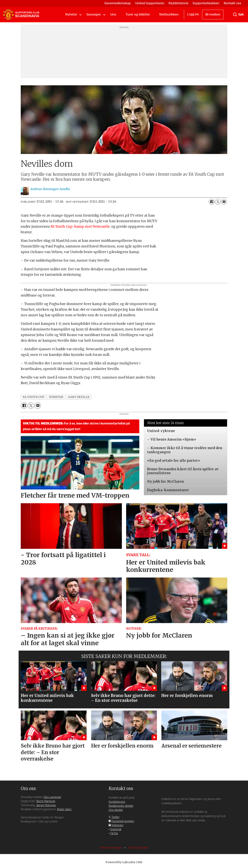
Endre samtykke (138, 848)
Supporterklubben (206, 3)
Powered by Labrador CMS (124, 862)
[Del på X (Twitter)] (218, 202)
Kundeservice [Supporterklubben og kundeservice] (117, 802)
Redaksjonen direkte (121, 806)
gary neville (79, 397)
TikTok (114, 833)
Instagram (118, 825)
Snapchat (116, 829)
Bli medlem (213, 15)
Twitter (115, 817)
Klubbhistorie (178, 3)
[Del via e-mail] (224, 202)
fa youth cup (34, 397)
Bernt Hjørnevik (46, 801)
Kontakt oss (232, 3)
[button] (220, 677)
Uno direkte (116, 810)
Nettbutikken (169, 14)
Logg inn (193, 14)
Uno (113, 14)
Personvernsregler (111, 848)
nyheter (56, 397)
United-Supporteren (150, 3)
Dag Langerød (52, 797)
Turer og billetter (138, 14)
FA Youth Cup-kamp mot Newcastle (80, 227)
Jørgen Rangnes (46, 805)
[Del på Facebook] (212, 202)
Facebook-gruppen (123, 821)
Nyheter (71, 14)
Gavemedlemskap (118, 3)
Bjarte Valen (64, 809)
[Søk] (235, 15)
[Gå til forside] (21, 15)
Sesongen (94, 14)
